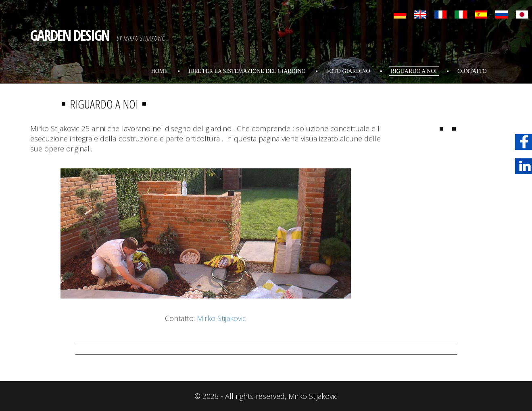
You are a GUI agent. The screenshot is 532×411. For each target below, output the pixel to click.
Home (160, 71)
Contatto (472, 71)
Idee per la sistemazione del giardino (247, 71)
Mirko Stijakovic (221, 328)
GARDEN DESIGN (70, 35)
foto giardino (348, 71)
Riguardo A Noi (414, 71)
